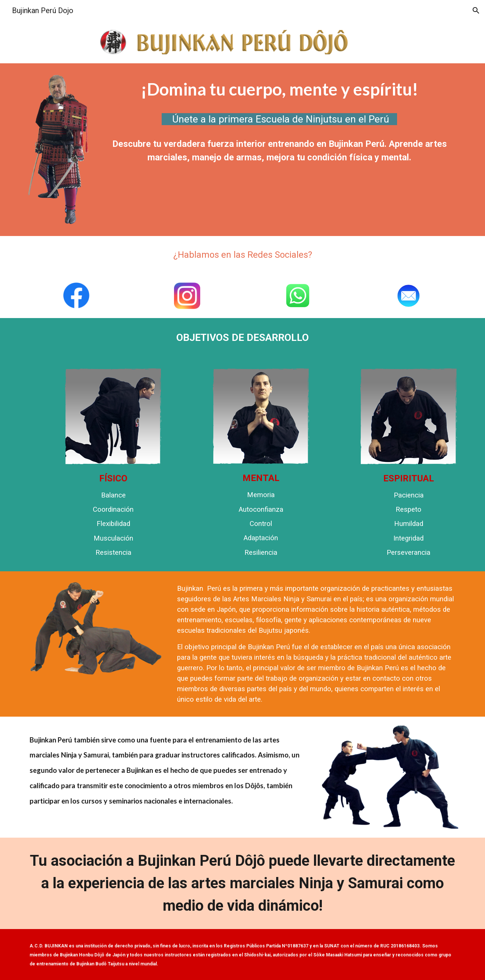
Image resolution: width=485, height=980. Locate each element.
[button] (476, 10)
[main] (279, 89)
